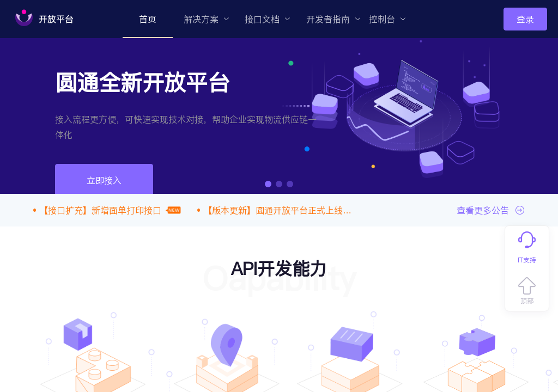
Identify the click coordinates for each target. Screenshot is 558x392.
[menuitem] (148, 19)
